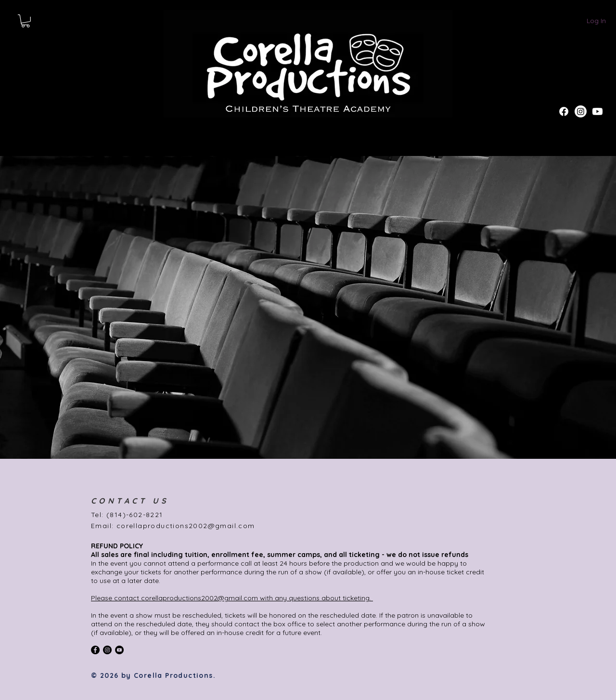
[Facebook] (564, 111)
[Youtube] (597, 111)
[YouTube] (119, 650)
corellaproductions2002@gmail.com (186, 526)
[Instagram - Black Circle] (107, 650)
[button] (26, 21)
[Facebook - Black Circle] (95, 650)
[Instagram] (581, 111)
